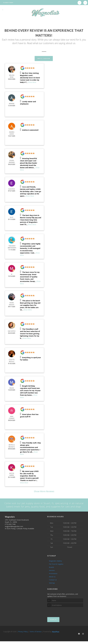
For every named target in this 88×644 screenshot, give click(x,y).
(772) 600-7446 (10, 528)
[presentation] (59, 615)
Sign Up (53, 623)
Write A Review (44, 59)
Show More (32, 82)
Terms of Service (35, 635)
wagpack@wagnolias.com (14, 530)
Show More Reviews (44, 491)
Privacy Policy (23, 635)
